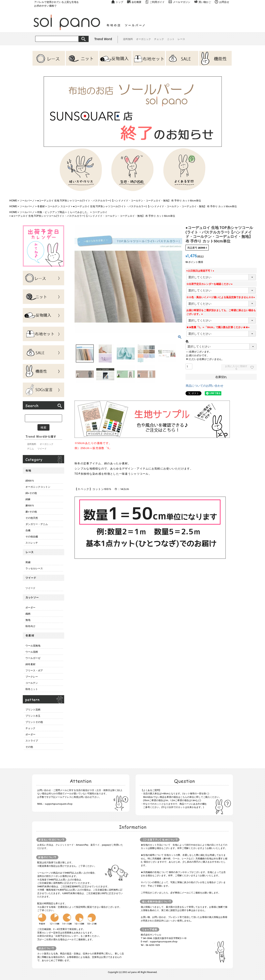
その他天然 (32, 518)
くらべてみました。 (78, 212)
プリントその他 (34, 722)
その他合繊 (32, 536)
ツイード (42, 448)
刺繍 (28, 562)
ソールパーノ (27, 200)
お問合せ (224, 2)
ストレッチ (32, 543)
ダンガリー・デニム (37, 524)
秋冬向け (30, 626)
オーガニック (143, 39)
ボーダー (30, 607)
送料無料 (128, 39)
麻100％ (30, 505)
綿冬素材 (30, 664)
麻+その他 (31, 512)
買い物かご (205, 2)
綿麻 (28, 499)
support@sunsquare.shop (59, 804)
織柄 (28, 614)
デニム (31, 448)
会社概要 (136, 2)
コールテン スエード (59, 206)
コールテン (32, 683)
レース (181, 39)
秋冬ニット (32, 689)
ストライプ (32, 740)
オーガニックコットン (38, 487)
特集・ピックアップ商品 (51, 212)
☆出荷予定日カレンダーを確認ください (210, 284)
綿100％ (30, 480)
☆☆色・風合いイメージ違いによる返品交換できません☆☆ (221, 297)
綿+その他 (31, 493)
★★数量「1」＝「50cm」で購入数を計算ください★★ (218, 327)
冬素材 (41, 206)
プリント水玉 (33, 716)
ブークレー (32, 677)
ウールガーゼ (33, 658)
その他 (29, 747)
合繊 (28, 530)
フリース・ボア (34, 670)
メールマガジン (182, 2)
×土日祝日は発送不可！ (201, 271)
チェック (159, 39)
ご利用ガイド (157, 2)
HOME (13, 200)
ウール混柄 (32, 652)
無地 (28, 620)
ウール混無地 (33, 645)
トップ (119, 2)
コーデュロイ (100, 212)
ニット (171, 39)
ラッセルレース (34, 568)
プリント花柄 (33, 709)
